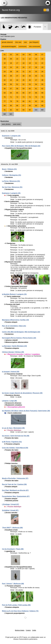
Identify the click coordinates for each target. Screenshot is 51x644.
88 (30, 106)
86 (17, 106)
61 (36, 89)
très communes (35, 46)
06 (36, 55)
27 (30, 67)
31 (23, 72)
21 (36, 63)
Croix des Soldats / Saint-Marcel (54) (15, 448)
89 (36, 106)
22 (42, 63)
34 (42, 72)
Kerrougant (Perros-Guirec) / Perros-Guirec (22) (19, 338)
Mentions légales (20, 630)
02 (11, 55)
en (48, 10)
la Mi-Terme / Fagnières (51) (12, 442)
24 (11, 67)
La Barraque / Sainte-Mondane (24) (14, 346)
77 (5, 101)
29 (42, 67)
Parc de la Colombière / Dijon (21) (14, 326)
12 (30, 59)
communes (23, 46)
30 (17, 72)
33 (36, 72)
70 (5, 97)
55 (42, 84)
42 (5, 80)
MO (11, 114)
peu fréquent (34, 42)
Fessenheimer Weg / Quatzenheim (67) (16, 496)
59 (23, 89)
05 (30, 55)
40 (36, 76)
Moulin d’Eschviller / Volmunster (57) (15, 478)
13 (36, 59)
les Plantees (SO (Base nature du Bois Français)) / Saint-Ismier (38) (26, 411)
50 (11, 84)
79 (17, 101)
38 (23, 76)
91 (5, 110)
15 (5, 63)
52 (23, 84)
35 (5, 76)
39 (30, 76)
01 (5, 55)
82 (36, 101)
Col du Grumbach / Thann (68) (13, 549)
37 (17, 76)
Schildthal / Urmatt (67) (10, 510)
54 (36, 84)
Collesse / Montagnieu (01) (11, 175)
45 (23, 80)
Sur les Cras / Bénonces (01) (12, 187)
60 (30, 89)
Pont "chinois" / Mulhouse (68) (13, 584)
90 (42, 106)
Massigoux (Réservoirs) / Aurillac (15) (15, 320)
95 (30, 110)
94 (23, 110)
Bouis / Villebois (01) (9, 169)
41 (42, 76)
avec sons (17, 124)
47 (36, 80)
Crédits (34, 630)
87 (23, 106)
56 (5, 89)
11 (23, 59)
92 (11, 110)
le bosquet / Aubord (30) (11, 372)
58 (17, 89)
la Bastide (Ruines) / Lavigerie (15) (14, 294)
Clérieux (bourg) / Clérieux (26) (13, 352)
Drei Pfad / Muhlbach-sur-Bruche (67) (15, 490)
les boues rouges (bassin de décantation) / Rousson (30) (22, 393)
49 (5, 84)
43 (11, 80)
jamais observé (7, 42)
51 (17, 84)
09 (11, 59)
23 (5, 67)
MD (42, 110)
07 (42, 55)
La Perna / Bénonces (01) (11, 181)
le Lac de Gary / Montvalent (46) (13, 428)
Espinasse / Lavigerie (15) (11, 136)
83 (42, 101)
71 (11, 97)
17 (17, 63)
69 (42, 93)
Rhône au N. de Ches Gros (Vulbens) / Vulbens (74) (20, 611)
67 (30, 93)
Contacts (28, 630)
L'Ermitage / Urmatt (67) (10, 504)
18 (23, 63)
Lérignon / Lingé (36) (9, 401)
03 (17, 55)
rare (25, 42)
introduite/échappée (9, 46)
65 (17, 93)
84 (5, 106)
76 (42, 97)
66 (23, 93)
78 (11, 101)
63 (5, 93)
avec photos (6, 124)
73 (23, 97)
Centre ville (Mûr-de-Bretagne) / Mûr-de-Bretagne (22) (21, 332)
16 (11, 63)
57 (11, 89)
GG (36, 110)
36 (11, 76)
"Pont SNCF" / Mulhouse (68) (12, 528)
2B (11, 72)
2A (5, 72)
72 (17, 97)
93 (17, 110)
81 (30, 101)
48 (42, 80)
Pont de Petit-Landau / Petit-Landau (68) (16, 605)
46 (30, 80)
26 (23, 67)
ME (5, 114)
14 (42, 59)
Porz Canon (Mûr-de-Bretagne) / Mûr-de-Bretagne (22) (21, 146)
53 (30, 84)
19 (30, 63)
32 (30, 72)
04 (23, 55)
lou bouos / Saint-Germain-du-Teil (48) (16, 436)
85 (11, 106)
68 (36, 93)
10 (17, 59)
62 (42, 89)
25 (17, 67)
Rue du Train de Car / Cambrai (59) (14, 484)
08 (5, 59)
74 (30, 97)
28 (36, 67)
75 (36, 97)
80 (23, 101)
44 (17, 80)
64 (11, 93)
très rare (18, 42)
